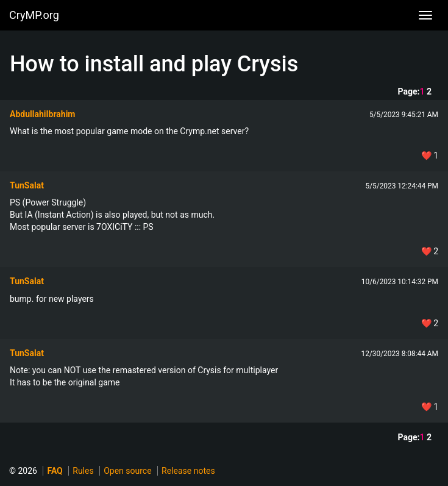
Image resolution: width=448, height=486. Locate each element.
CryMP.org (34, 15)
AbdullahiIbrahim (43, 114)
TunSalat (27, 185)
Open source (127, 471)
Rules (83, 471)
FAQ (55, 471)
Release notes (188, 471)
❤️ (430, 155)
